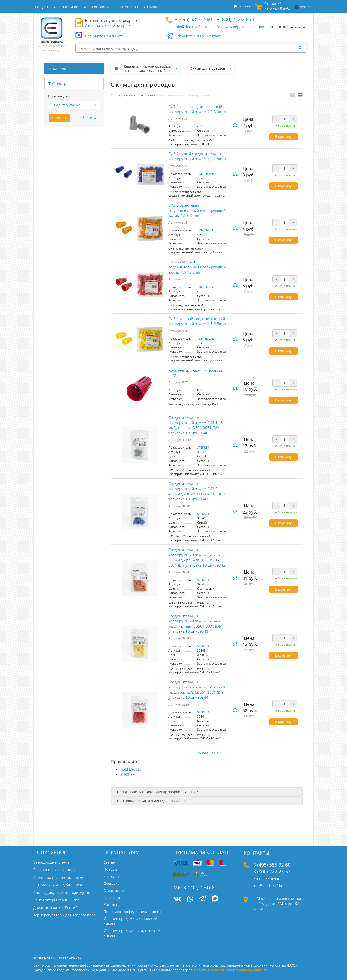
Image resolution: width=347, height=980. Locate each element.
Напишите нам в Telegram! (198, 36)
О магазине (114, 890)
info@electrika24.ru (191, 27)
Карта (258, 909)
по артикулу (199, 95)
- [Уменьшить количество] (276, 119)
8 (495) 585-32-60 (193, 19)
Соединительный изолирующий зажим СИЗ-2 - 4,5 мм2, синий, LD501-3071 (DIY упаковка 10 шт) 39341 (197, 491)
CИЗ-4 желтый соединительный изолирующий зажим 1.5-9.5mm (197, 321)
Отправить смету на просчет (110, 26)
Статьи (110, 862)
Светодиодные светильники (58, 877)
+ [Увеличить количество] (293, 119)
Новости (111, 869)
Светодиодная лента (51, 862)
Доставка (111, 883)
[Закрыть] (177, 68)
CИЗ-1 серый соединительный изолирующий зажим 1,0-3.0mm (197, 109)
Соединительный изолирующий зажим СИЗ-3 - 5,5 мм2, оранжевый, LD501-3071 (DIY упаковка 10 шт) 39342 (197, 557)
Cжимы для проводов (207, 68)
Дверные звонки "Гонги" (55, 907)
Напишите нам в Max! (104, 36)
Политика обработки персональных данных (230, 970)
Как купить (113, 876)
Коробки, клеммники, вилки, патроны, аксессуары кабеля (147, 68)
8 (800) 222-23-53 (235, 19)
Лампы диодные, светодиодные (62, 892)
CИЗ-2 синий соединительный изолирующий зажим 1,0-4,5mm (197, 156)
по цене (148, 95)
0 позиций (277, 6)
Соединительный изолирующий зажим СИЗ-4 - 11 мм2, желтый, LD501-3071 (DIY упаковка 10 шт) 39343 (197, 624)
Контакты (112, 905)
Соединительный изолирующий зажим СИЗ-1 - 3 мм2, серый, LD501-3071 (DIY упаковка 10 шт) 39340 (196, 425)
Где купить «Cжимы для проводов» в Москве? (161, 792)
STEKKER (203, 448)
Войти (305, 7)
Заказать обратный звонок (240, 27)
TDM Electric (206, 174)
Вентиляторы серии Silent (56, 900)
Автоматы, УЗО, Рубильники (58, 885)
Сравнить (236, 125)
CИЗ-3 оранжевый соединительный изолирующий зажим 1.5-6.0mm (197, 210)
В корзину (283, 137)
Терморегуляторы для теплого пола (64, 915)
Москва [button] (242, 6)
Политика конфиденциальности (132, 912)
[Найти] (302, 48)
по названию (172, 95)
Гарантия (112, 897)
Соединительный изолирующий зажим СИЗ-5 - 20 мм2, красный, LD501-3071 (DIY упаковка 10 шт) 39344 (197, 690)
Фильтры (59, 84)
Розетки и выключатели (55, 870)
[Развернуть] (116, 68)
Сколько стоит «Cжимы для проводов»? (155, 801)
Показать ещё (207, 753)
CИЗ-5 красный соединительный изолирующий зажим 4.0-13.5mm (197, 267)
